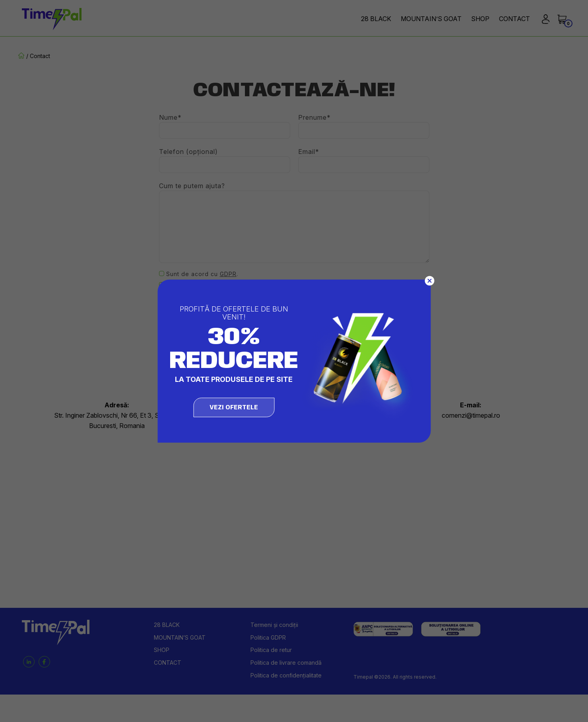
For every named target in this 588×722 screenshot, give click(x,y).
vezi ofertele (234, 408)
